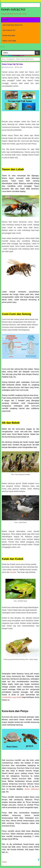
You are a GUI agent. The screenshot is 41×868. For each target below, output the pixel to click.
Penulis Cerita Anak (9, 41)
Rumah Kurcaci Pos (13, 10)
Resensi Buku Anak (9, 36)
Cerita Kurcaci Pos (9, 30)
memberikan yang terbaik (12, 697)
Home (5, 20)
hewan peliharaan (32, 789)
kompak (13, 572)
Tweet (4, 862)
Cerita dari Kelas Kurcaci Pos (13, 25)
